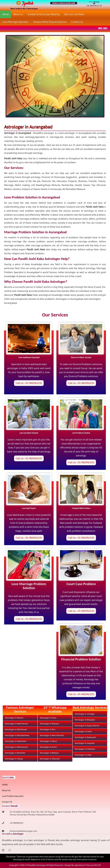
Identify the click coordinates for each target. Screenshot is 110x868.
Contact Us (77, 22)
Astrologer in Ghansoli (50, 759)
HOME (5, 785)
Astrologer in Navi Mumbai (52, 735)
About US (6, 790)
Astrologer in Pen (48, 729)
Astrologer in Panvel (14, 718)
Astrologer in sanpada (85, 743)
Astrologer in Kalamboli (16, 741)
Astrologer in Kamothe (15, 753)
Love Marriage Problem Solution (29, 586)
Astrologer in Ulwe (83, 755)
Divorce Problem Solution (81, 357)
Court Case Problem (81, 584)
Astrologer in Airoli (48, 747)
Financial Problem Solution (81, 659)
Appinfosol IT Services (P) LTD (88, 865)
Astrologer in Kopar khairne (87, 726)
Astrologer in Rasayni (49, 724)
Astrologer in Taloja (14, 759)
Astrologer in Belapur (49, 753)
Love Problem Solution (81, 433)
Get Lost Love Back (74, 14)
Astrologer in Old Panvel (16, 729)
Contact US (7, 802)
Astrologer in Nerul (48, 741)
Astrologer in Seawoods (85, 737)
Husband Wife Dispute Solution (50, 22)
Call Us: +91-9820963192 (29, 383)
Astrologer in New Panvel (16, 724)
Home (6, 14)
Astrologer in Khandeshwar (17, 735)
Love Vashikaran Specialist (29, 357)
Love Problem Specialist (13, 796)
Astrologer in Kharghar (85, 720)
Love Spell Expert (29, 508)
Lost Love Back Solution (29, 433)
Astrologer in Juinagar (85, 714)
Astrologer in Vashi (83, 731)
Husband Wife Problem (81, 508)
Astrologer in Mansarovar (16, 747)
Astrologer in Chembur (85, 749)
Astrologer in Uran (48, 718)
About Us (18, 14)
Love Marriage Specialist (15, 22)
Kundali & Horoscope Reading (44, 14)
